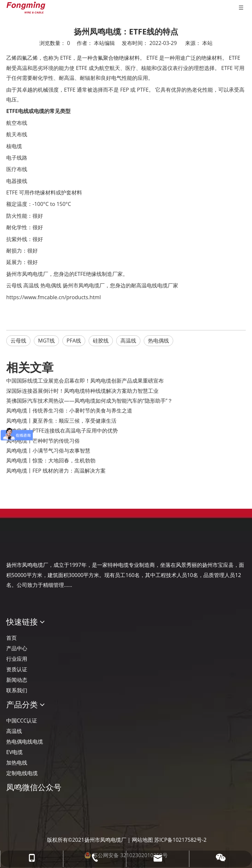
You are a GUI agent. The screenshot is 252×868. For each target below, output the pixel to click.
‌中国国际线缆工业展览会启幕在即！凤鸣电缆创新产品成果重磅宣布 (85, 381)
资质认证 (17, 669)
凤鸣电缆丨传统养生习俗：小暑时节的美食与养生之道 (69, 411)
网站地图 (142, 840)
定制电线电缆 (22, 773)
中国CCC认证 (22, 721)
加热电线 (17, 763)
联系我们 (17, 690)
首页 (11, 638)
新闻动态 (17, 680)
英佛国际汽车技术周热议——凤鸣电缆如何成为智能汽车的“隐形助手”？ (89, 401)
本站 (207, 43)
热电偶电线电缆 (25, 742)
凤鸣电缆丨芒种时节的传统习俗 (43, 441)
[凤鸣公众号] (11, 804)
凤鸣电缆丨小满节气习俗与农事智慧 (48, 451)
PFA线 (74, 341)
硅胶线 (101, 341)
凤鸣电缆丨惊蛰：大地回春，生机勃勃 (51, 460)
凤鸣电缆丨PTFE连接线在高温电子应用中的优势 (62, 431)
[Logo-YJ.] (11, 545)
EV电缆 (14, 752)
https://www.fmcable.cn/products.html (53, 297)
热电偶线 (51, 285)
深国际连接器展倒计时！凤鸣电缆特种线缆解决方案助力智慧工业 (82, 391)
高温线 (31, 285)
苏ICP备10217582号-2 (180, 840)
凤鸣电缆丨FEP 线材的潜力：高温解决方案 (56, 471)
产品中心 (17, 648)
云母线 (14, 285)
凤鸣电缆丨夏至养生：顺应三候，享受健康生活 (61, 421)
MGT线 (46, 341)
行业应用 (17, 659)
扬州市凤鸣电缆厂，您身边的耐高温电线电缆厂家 (120, 285)
